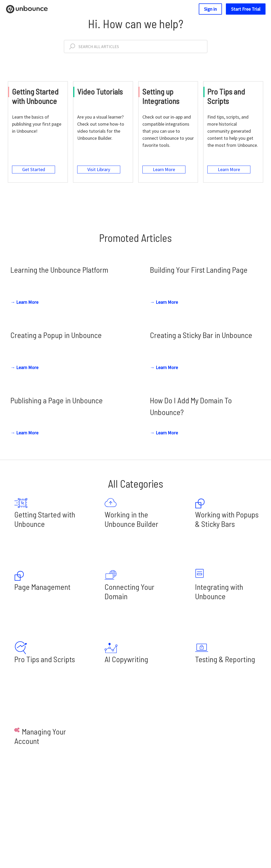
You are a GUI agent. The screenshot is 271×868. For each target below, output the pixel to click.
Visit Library (99, 177)
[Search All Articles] (136, 46)
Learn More (164, 177)
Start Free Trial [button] (246, 9)
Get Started (34, 177)
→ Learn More (24, 312)
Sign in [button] (210, 9)
